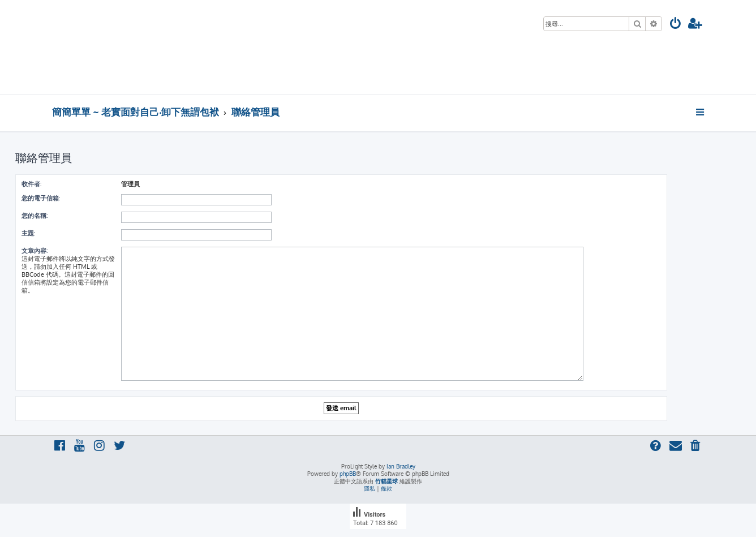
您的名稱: (35, 216)
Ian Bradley (401, 466)
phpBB (348, 474)
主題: (28, 233)
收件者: (31, 184)
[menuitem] (676, 25)
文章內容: (35, 251)
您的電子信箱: (41, 198)
